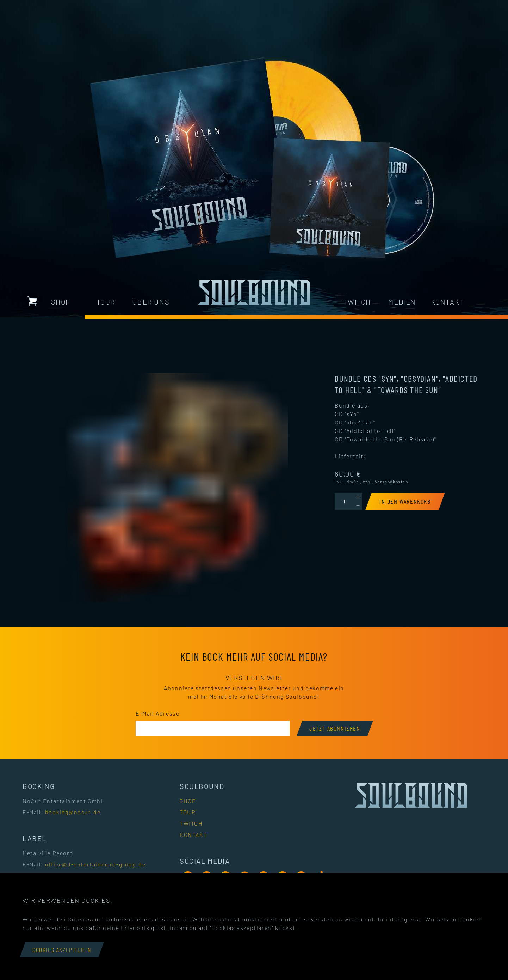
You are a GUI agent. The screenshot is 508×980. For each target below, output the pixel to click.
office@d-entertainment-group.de (95, 864)
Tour (106, 302)
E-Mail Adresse (157, 713)
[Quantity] (344, 501)
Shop (61, 302)
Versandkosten (392, 482)
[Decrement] (358, 506)
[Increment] (358, 497)
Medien (402, 302)
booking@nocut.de (73, 812)
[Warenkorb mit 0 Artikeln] (32, 301)
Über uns (151, 302)
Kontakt (447, 302)
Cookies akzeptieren (62, 950)
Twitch (357, 302)
